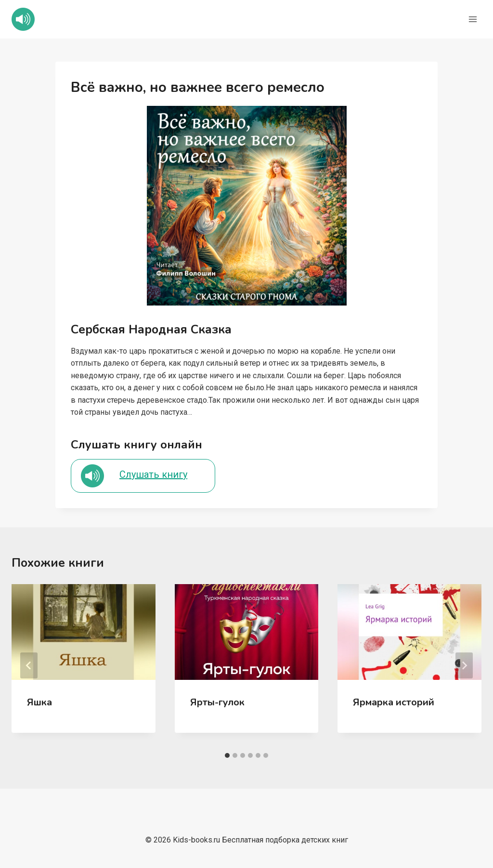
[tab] (227, 755)
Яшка (39, 702)
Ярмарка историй (394, 702)
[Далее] (464, 665)
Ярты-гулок (217, 702)
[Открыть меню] (473, 19)
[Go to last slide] (29, 665)
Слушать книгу (153, 474)
